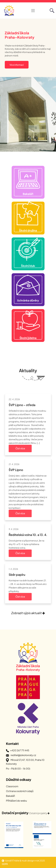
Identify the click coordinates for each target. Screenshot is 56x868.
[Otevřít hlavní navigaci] (33, 11)
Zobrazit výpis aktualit (28, 613)
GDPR (5, 864)
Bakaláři (10, 796)
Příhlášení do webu (16, 801)
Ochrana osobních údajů (20, 791)
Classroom (12, 786)
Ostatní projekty (39, 813)
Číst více (20, 448)
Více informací (17, 65)
